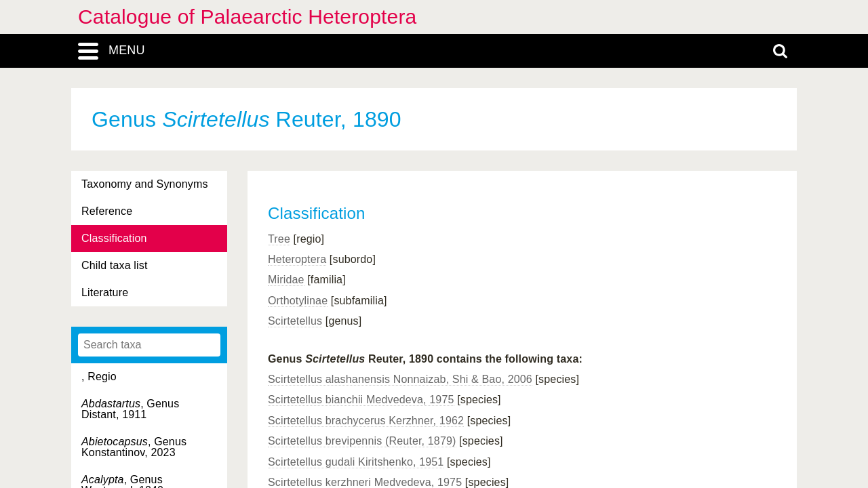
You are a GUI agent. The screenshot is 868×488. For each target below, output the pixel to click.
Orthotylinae (298, 301)
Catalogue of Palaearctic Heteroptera (247, 17)
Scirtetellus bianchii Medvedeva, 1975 (361, 400)
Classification (114, 238)
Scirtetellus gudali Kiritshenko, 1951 (356, 462)
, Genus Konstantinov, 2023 (134, 447)
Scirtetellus (295, 321)
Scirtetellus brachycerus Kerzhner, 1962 (366, 421)
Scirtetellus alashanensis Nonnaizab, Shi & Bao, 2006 (400, 379)
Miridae (286, 280)
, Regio (99, 377)
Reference (107, 211)
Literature (105, 292)
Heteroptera (297, 259)
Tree (279, 239)
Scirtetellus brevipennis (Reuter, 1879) (362, 441)
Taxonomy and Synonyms (145, 184)
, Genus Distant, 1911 (130, 409)
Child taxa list (115, 265)
